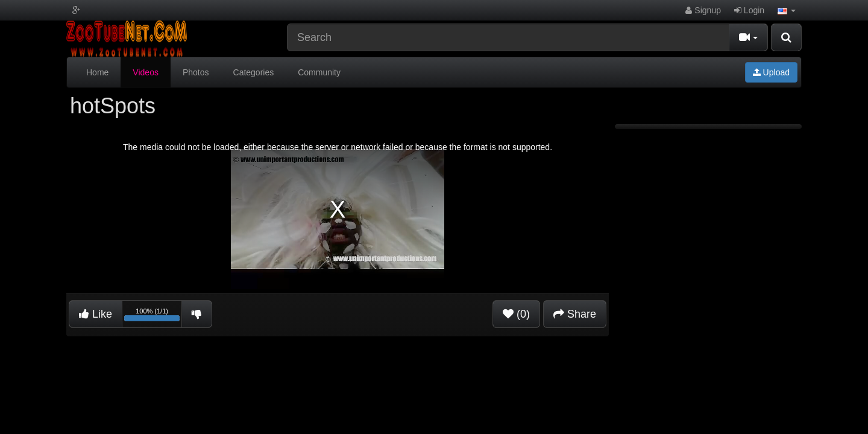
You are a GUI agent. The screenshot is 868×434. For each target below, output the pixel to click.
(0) (516, 314)
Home (97, 72)
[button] (787, 10)
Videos (146, 72)
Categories (254, 72)
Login (749, 10)
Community (319, 72)
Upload (771, 72)
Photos (196, 72)
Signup (703, 10)
